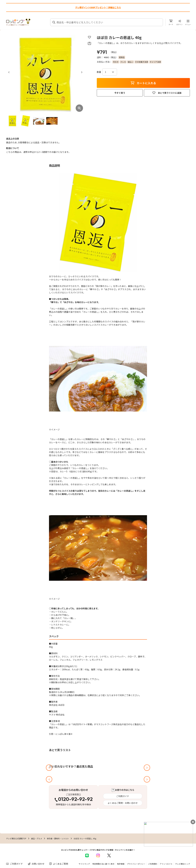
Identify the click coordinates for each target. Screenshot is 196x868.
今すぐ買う (120, 93)
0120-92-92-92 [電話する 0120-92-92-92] (75, 799)
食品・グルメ (37, 838)
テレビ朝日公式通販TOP (16, 838)
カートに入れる (143, 83)
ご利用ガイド (123, 796)
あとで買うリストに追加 (167, 93)
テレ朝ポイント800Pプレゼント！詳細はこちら (98, 7)
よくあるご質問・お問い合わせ (123, 803)
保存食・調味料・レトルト (58, 838)
